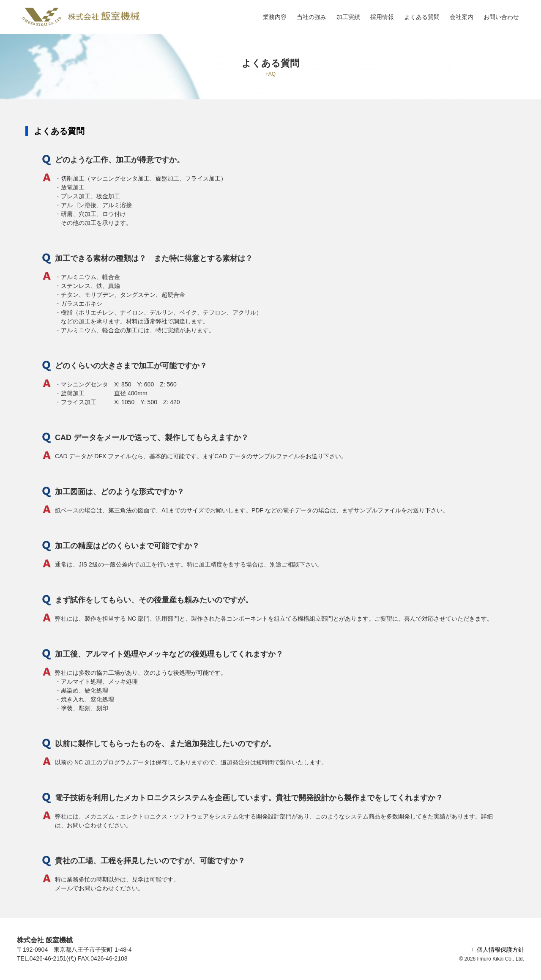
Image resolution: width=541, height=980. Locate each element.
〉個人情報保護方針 (497, 950)
